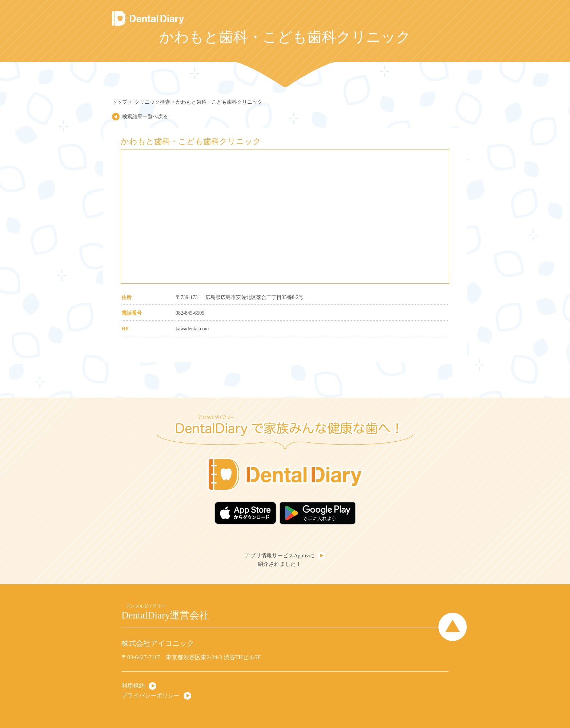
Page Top (453, 627)
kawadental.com (192, 329)
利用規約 (133, 686)
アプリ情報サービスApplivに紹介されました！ (280, 560)
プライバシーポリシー (150, 695)
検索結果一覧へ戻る (145, 117)
